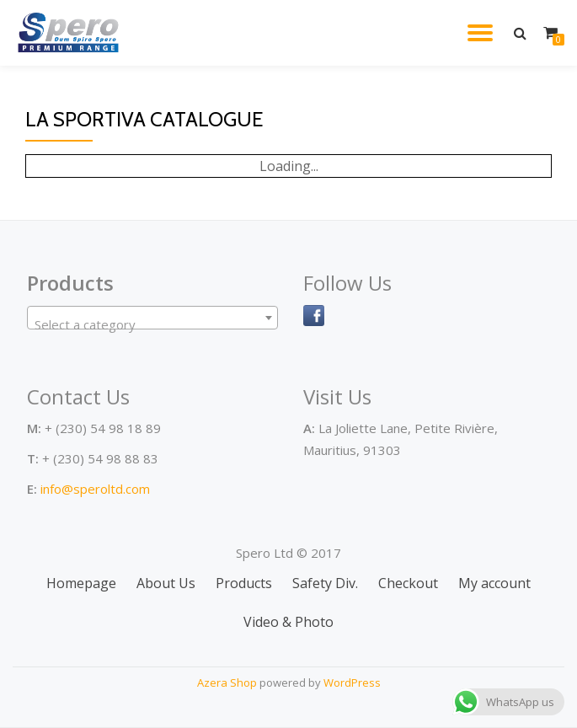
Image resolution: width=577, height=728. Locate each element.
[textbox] (152, 325)
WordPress (352, 682)
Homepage (81, 583)
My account (494, 583)
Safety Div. (325, 583)
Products (244, 583)
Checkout (408, 583)
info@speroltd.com (95, 489)
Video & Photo (288, 622)
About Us (166, 583)
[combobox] (152, 318)
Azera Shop (227, 682)
